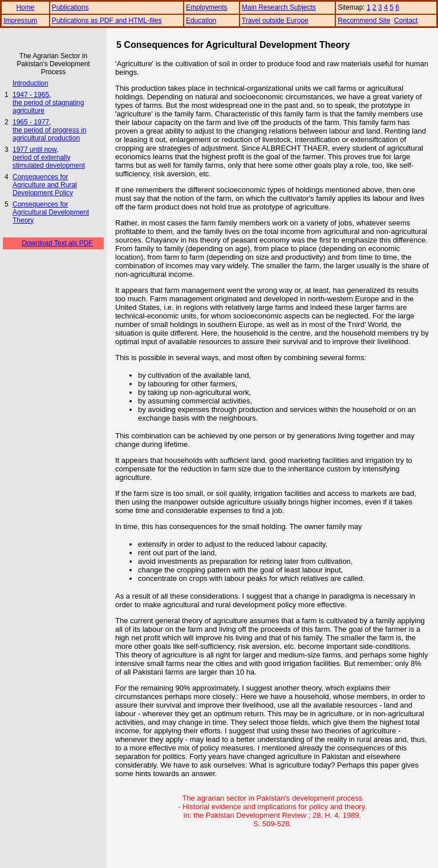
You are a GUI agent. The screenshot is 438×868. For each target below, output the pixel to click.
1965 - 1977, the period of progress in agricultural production (49, 130)
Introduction (31, 83)
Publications (70, 7)
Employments (207, 7)
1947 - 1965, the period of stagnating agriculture (48, 103)
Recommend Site (364, 21)
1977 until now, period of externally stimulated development (49, 158)
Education (201, 21)
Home (25, 7)
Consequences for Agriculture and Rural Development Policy (45, 185)
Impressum (20, 21)
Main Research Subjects (279, 7)
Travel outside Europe (275, 21)
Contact (406, 21)
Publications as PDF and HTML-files (107, 21)
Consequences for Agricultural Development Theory (51, 212)
